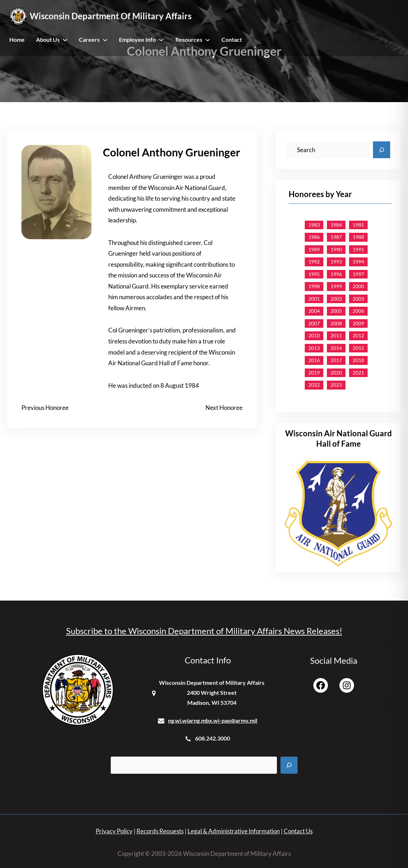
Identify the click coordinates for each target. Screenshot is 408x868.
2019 (314, 373)
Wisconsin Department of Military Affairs (111, 16)
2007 (314, 323)
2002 (336, 299)
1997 (358, 274)
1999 (336, 286)
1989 (314, 249)
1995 (314, 274)
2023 (336, 385)
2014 (336, 348)
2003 (358, 299)
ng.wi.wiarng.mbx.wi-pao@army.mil (213, 720)
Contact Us (298, 831)
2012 (358, 335)
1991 (358, 249)
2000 (358, 286)
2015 (358, 348)
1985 (358, 225)
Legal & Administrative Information (234, 831)
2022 (314, 385)
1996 (336, 274)
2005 (336, 311)
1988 (358, 237)
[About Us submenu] (65, 40)
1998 (314, 286)
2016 (314, 360)
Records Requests (160, 831)
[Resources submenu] (208, 40)
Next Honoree (224, 408)
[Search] (382, 150)
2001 (314, 299)
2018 (358, 360)
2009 (358, 323)
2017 (336, 360)
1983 (314, 225)
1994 (358, 262)
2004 (314, 311)
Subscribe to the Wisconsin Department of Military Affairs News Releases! (204, 631)
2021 (358, 373)
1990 (336, 249)
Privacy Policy (114, 831)
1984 (336, 225)
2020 (336, 373)
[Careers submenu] (105, 40)
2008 (336, 323)
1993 (336, 262)
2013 (314, 348)
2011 (336, 335)
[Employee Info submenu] (161, 40)
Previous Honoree (45, 408)
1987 (336, 237)
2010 (314, 335)
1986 (314, 237)
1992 (314, 262)
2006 (358, 311)
